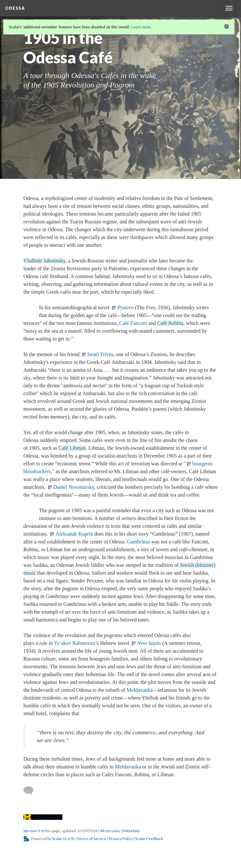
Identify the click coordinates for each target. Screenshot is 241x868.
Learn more (141, 27)
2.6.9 (69, 839)
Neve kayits (149, 643)
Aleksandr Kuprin (74, 534)
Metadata (131, 831)
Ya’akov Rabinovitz (75, 643)
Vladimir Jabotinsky (44, 261)
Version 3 (32, 831)
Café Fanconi (133, 323)
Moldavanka (140, 690)
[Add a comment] (31, 791)
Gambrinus (139, 542)
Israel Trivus (100, 354)
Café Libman (72, 448)
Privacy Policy (121, 839)
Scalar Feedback (149, 839)
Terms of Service (92, 839)
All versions (110, 831)
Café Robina (170, 323)
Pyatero (125, 307)
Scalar (57, 839)
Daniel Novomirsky (74, 487)
